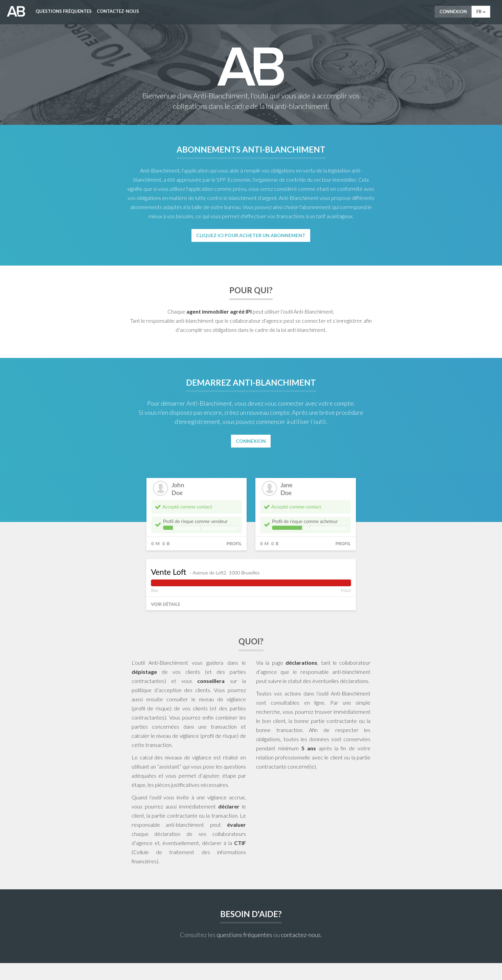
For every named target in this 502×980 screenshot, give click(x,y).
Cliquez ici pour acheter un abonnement (251, 235)
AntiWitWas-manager (16, 12)
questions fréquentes (244, 935)
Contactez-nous (118, 11)
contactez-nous (301, 935)
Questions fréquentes (64, 11)
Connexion (453, 12)
